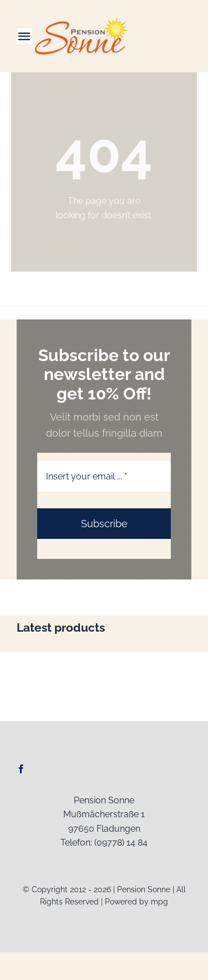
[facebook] (21, 769)
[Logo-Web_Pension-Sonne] (82, 22)
